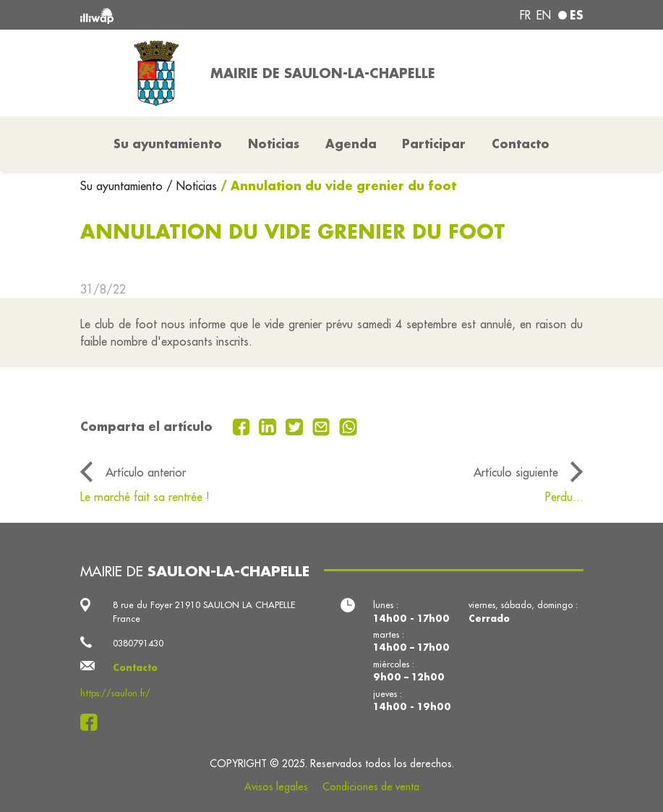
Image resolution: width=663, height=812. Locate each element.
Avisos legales (276, 787)
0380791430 (138, 643)
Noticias (274, 144)
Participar (434, 144)
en (544, 15)
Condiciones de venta (371, 787)
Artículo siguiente (516, 472)
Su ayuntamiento (123, 186)
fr (525, 15)
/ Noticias (192, 186)
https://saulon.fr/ (115, 693)
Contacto (521, 144)
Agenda (351, 144)
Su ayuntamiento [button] (168, 144)
